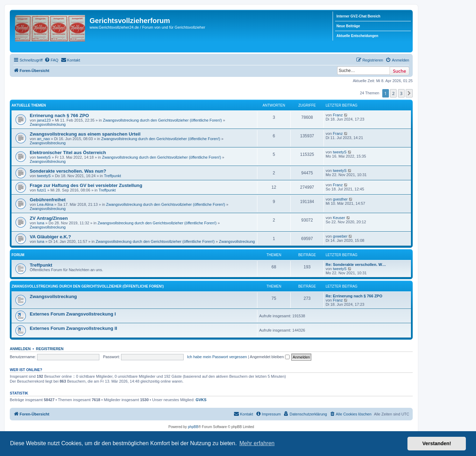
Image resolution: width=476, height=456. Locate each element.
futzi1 (42, 190)
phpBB (193, 427)
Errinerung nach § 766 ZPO (59, 115)
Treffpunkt (112, 176)
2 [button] (393, 93)
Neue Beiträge (348, 26)
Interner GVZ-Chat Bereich (358, 16)
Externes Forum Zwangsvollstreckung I (73, 314)
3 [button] (401, 93)
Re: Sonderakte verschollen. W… (356, 265)
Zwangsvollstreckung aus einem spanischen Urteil (85, 134)
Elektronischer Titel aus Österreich (68, 153)
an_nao (44, 139)
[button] (409, 93)
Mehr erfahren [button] (257, 443)
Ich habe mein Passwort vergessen (217, 357)
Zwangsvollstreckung (48, 124)
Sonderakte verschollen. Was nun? (68, 171)
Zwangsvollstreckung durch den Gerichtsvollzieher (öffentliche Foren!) (162, 120)
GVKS (201, 400)
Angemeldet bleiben (269, 357)
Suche (399, 71)
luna (41, 223)
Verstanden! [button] (437, 443)
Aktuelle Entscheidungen (357, 36)
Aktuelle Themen (29, 105)
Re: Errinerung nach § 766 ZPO (354, 296)
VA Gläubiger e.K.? (50, 237)
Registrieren (50, 349)
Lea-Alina (45, 204)
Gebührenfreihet (48, 200)
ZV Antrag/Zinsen (49, 218)
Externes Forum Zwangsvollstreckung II (73, 328)
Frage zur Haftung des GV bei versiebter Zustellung (86, 185)
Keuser (339, 218)
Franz (338, 115)
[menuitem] (51, 60)
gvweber (340, 236)
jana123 (44, 120)
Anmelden (20, 349)
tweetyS (44, 157)
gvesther (340, 199)
